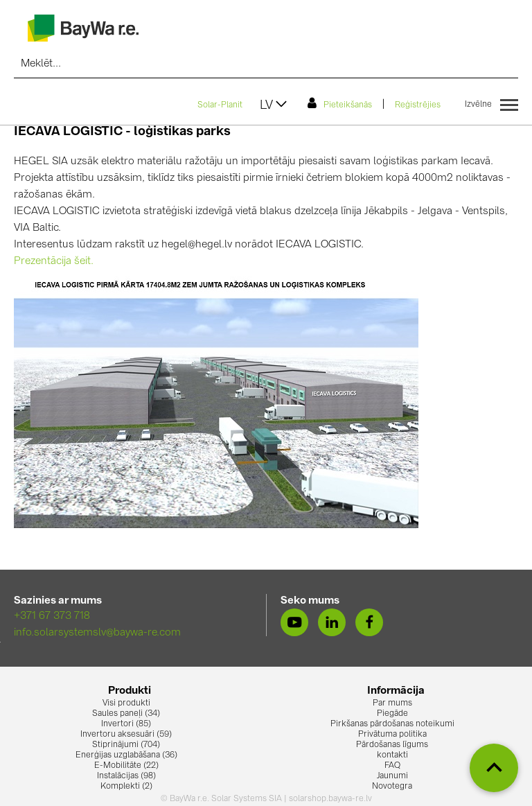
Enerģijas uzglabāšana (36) (126, 755)
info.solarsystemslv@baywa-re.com (97, 633)
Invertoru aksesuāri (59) (126, 735)
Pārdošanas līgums (392, 745)
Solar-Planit (220, 105)
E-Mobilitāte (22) (126, 766)
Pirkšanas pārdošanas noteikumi (392, 724)
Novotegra (392, 787)
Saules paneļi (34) (126, 714)
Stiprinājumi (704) (126, 745)
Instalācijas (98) (126, 776)
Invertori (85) (126, 724)
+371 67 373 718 (52, 616)
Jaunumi (392, 776)
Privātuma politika (392, 735)
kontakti (392, 755)
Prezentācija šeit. (54, 262)
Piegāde (392, 714)
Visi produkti (126, 703)
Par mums (392, 703)
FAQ (392, 766)
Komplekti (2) (126, 787)
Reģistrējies (418, 105)
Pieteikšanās (340, 103)
